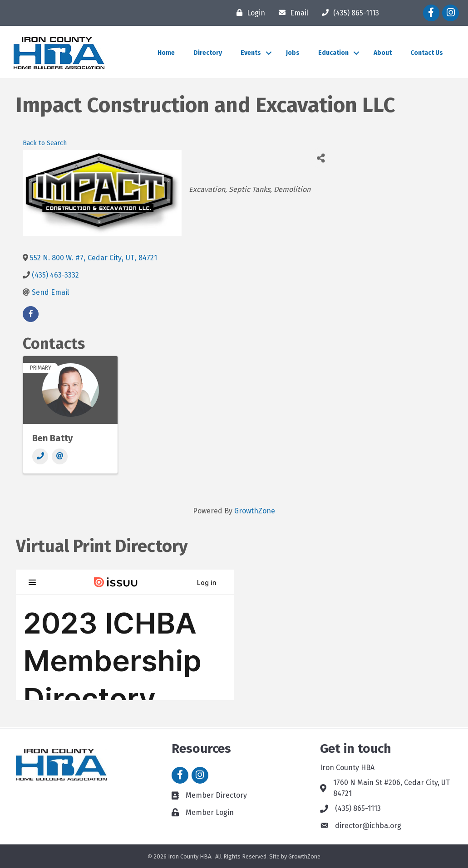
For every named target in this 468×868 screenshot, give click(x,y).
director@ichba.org (368, 826)
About (383, 53)
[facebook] (31, 314)
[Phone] (40, 456)
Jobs (293, 53)
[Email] (291, 13)
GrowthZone (255, 511)
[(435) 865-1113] (348, 13)
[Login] (249, 13)
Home (166, 53)
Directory (208, 53)
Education (333, 53)
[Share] (321, 158)
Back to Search (45, 143)
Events (251, 53)
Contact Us (427, 53)
